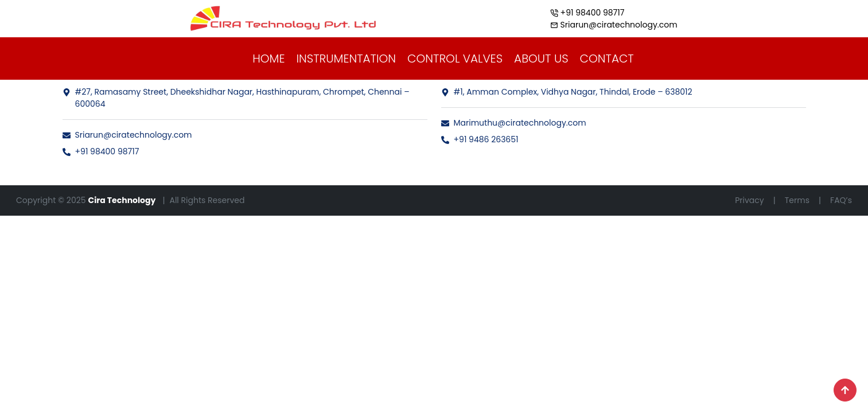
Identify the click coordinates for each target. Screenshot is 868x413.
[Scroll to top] (845, 390)
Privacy (749, 200)
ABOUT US (541, 59)
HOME (268, 59)
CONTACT (607, 59)
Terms (797, 200)
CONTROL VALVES (455, 59)
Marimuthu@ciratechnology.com (514, 123)
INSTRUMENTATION (346, 59)
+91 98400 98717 (101, 151)
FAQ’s (841, 200)
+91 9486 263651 (480, 139)
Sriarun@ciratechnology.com (127, 135)
